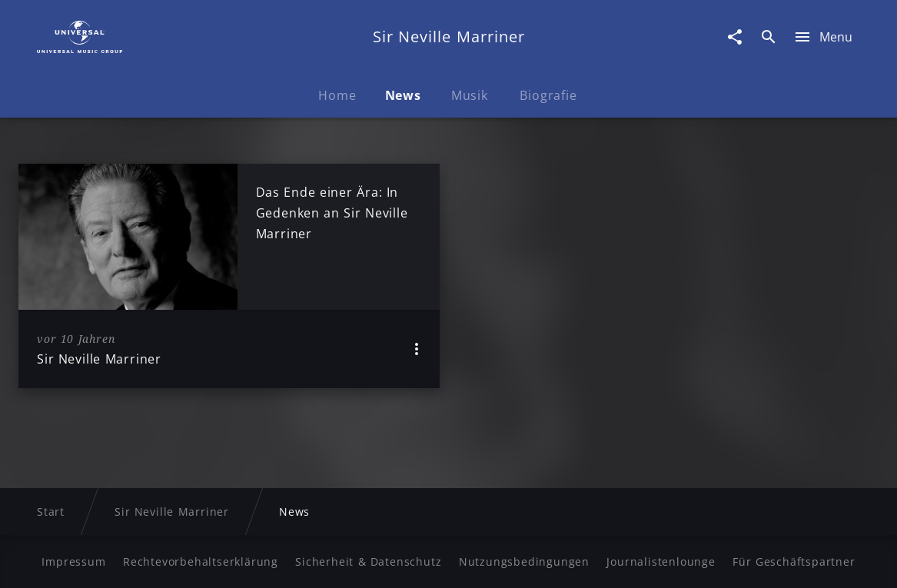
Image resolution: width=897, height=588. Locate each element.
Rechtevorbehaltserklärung (201, 561)
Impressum (73, 561)
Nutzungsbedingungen (524, 561)
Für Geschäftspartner (794, 561)
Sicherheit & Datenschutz (368, 561)
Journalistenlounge (661, 561)
